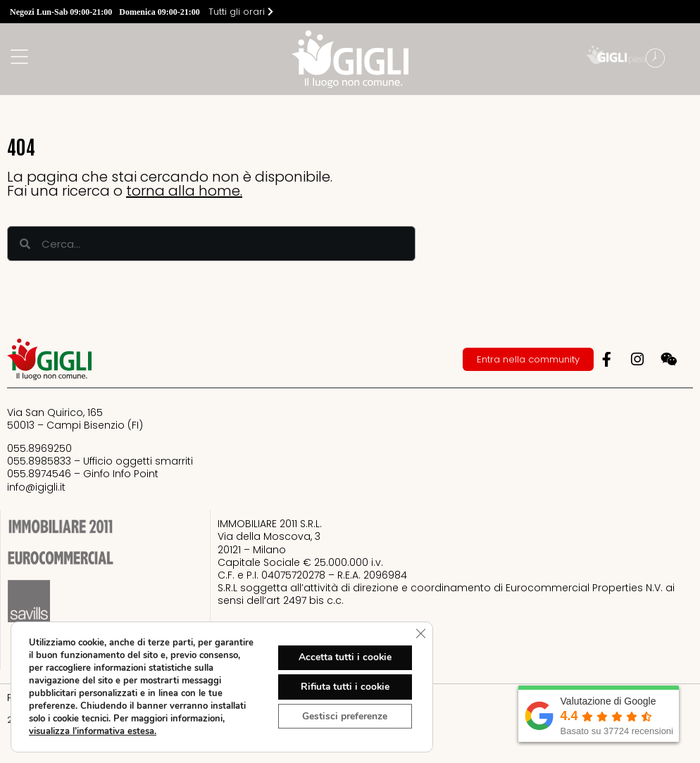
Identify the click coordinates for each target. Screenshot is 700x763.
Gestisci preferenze (344, 716)
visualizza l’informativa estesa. (93, 731)
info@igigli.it (36, 487)
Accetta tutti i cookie (344, 657)
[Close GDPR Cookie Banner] (420, 633)
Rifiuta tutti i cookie (344, 687)
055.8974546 (39, 474)
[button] (686, 60)
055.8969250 (39, 448)
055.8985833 (39, 461)
